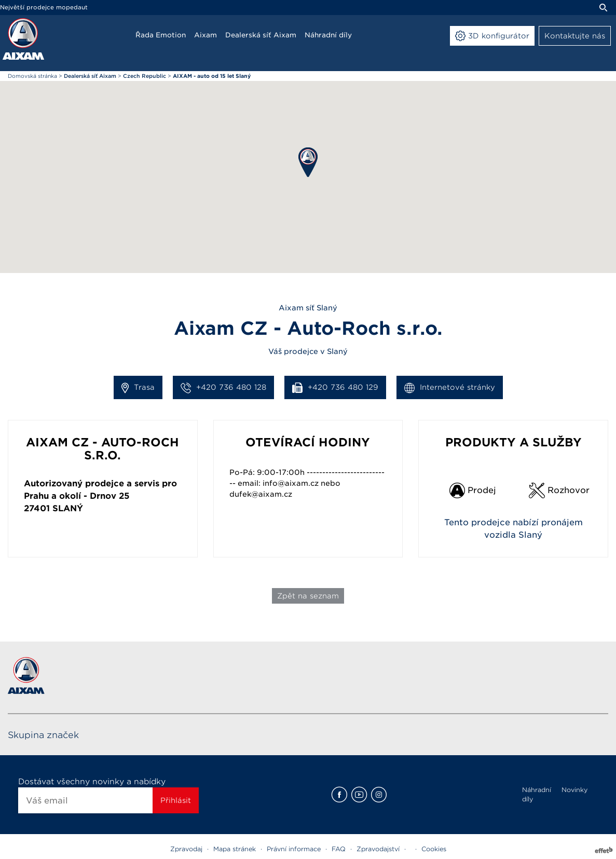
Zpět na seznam (308, 596)
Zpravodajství (378, 849)
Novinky (574, 790)
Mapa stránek (235, 849)
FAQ (339, 849)
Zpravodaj (186, 849)
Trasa (138, 388)
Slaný (68, 508)
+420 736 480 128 (223, 388)
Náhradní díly (537, 794)
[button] (308, 162)
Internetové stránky (450, 388)
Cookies (434, 849)
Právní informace (294, 849)
